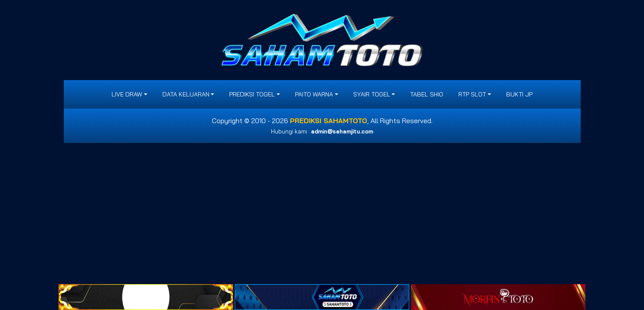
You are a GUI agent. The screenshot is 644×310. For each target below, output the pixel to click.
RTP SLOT (472, 94)
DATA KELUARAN (186, 94)
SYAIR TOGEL (372, 94)
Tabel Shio (427, 94)
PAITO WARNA (314, 94)
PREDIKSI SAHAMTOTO (328, 121)
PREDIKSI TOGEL (252, 94)
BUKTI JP (519, 94)
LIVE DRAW (127, 94)
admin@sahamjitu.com (342, 131)
